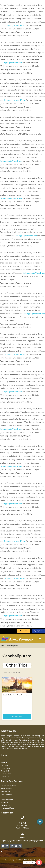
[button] (40, 638)
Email (22, 838)
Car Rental (5, 765)
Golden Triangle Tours (8, 786)
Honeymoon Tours (7, 797)
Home (3, 646)
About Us (4, 763)
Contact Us (5, 776)
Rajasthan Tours (6, 794)
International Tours (8, 808)
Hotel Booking (6, 768)
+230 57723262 (22, 828)
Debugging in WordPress (15, 25)
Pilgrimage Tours (7, 805)
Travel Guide (5, 771)
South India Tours (7, 800)
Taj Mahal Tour (6, 791)
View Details (17, 716)
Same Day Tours (6, 788)
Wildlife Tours (6, 802)
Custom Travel (6, 774)
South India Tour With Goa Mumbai (17, 695)
